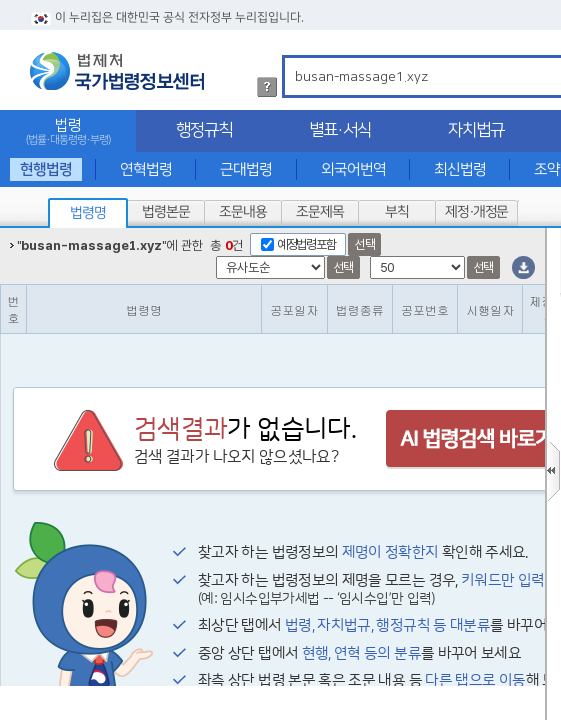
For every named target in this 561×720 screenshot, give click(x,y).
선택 (364, 244)
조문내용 (243, 212)
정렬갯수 (6, 228)
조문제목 (320, 212)
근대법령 (246, 169)
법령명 (88, 213)
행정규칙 (204, 130)
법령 (68, 131)
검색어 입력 (291, 58)
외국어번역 (353, 169)
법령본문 (166, 212)
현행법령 (46, 169)
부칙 (397, 212)
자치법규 (476, 130)
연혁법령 (146, 169)
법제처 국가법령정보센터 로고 (117, 71)
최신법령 (460, 169)
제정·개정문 (476, 212)
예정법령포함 (306, 244)
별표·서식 (340, 130)
